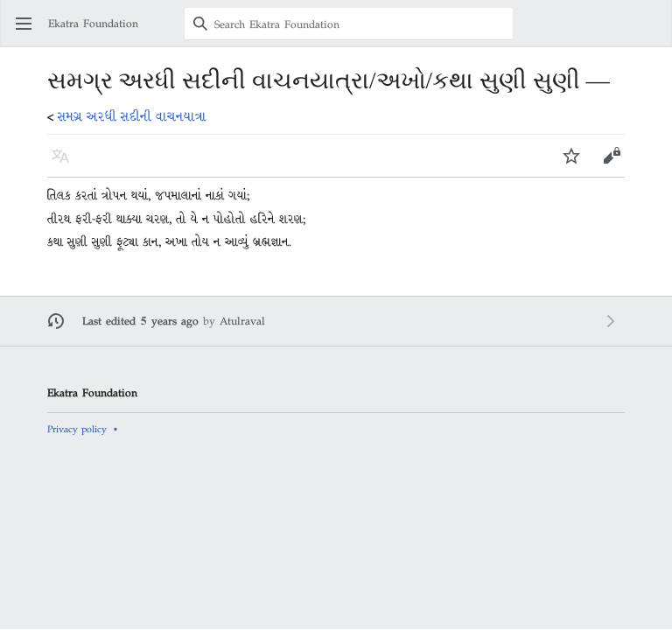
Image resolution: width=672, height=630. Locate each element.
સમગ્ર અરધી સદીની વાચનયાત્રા (132, 116)
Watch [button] (577, 164)
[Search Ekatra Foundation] (349, 24)
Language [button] (66, 164)
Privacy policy (77, 429)
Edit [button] (612, 164)
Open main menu (29, 32)
